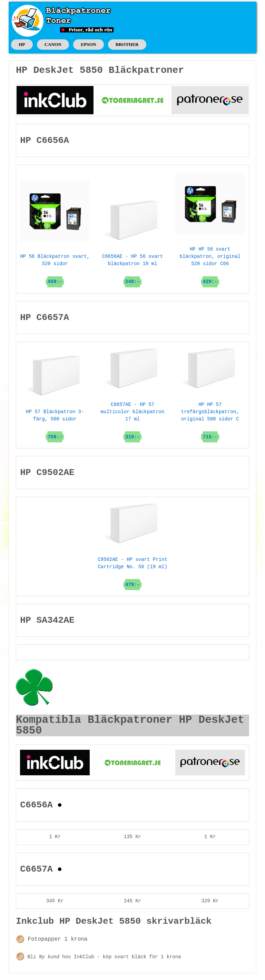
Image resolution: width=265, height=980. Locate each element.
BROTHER (127, 44)
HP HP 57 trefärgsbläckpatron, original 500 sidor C (210, 403)
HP (22, 44)
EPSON (88, 44)
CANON (53, 44)
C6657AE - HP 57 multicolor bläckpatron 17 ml (133, 403)
